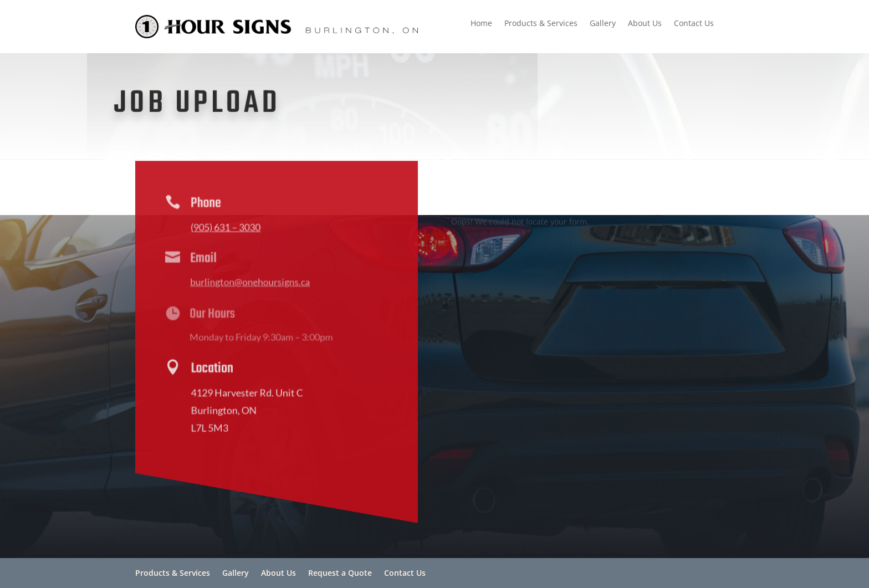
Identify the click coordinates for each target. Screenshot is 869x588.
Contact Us (694, 24)
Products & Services (541, 24)
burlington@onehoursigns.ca (247, 284)
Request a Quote (340, 573)
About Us (645, 24)
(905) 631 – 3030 (224, 229)
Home (481, 24)
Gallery (603, 24)
